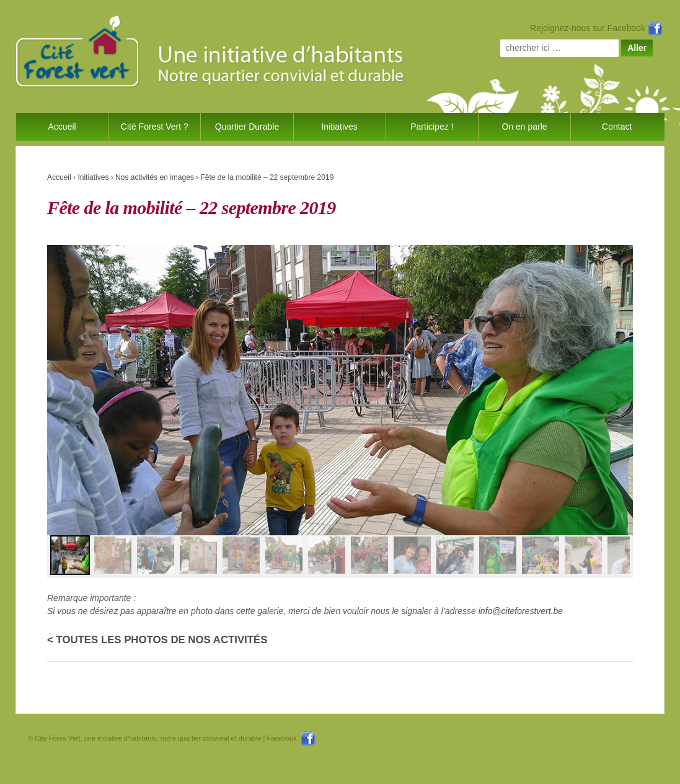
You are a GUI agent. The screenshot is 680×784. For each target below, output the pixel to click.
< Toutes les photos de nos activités (157, 640)
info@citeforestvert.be (521, 611)
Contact (617, 127)
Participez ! (432, 127)
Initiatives (339, 127)
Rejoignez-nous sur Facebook (596, 28)
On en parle (524, 127)
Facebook (291, 738)
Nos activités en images (155, 177)
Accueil (62, 127)
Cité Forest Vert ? (155, 127)
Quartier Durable (247, 127)
